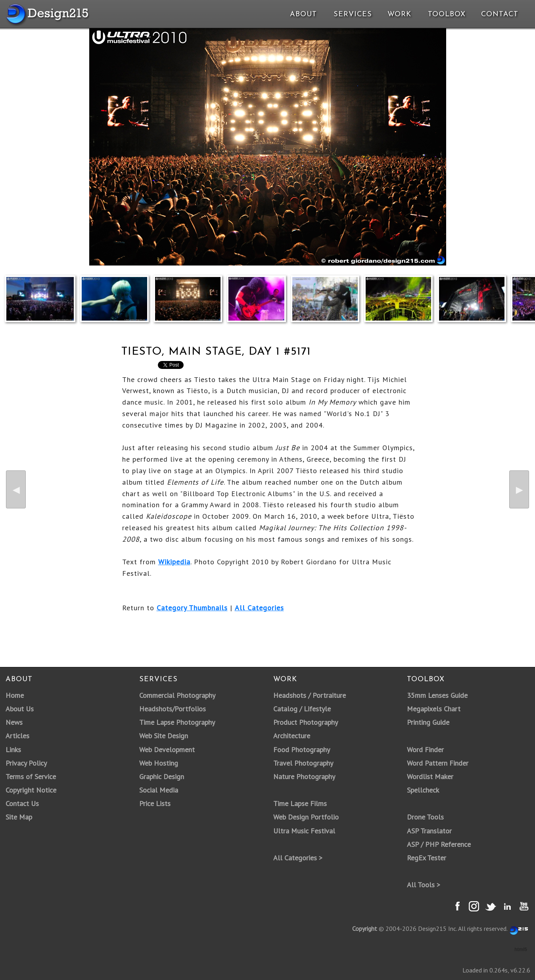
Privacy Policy (26, 763)
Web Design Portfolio (306, 817)
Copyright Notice (31, 790)
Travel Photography (303, 763)
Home (15, 695)
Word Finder (425, 750)
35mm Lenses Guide (437, 695)
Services (353, 14)
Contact (499, 14)
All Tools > (424, 885)
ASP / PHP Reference (439, 844)
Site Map (19, 817)
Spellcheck (423, 790)
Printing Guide (428, 722)
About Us (20, 709)
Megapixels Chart (434, 709)
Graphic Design (162, 777)
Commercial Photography (177, 695)
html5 (521, 949)
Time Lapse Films (300, 803)
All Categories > (298, 858)
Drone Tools (425, 817)
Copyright (365, 928)
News (14, 722)
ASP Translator (429, 831)
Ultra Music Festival (304, 831)
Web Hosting (159, 763)
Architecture (292, 736)
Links (13, 750)
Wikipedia (174, 562)
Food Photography (302, 750)
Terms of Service (31, 777)
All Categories (259, 608)
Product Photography (306, 722)
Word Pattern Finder (438, 763)
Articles (17, 736)
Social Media (159, 790)
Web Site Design (164, 736)
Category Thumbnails (192, 608)
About (303, 14)
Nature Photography (304, 777)
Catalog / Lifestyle (302, 709)
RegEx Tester (427, 858)
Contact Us (22, 803)
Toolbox (447, 14)
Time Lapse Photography (177, 722)
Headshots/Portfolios (173, 709)
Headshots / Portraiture (310, 695)
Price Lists (155, 803)
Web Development (167, 750)
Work (399, 14)
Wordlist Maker (430, 777)
